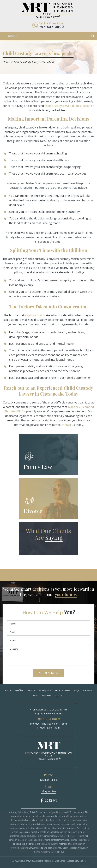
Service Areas (63, 690)
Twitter (46, 800)
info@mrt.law (48, 791)
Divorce (33, 511)
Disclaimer (60, 861)
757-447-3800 (51, 27)
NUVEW (15, 861)
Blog (36, 695)
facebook (42, 800)
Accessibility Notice (77, 861)
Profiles (19, 690)
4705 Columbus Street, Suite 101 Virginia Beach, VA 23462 (49, 711)
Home (8, 690)
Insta (55, 800)
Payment (47, 695)
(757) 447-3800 (49, 780)
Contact (59, 695)
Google (51, 800)
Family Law (38, 467)
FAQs (77, 690)
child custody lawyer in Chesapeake (67, 106)
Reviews (88, 690)
